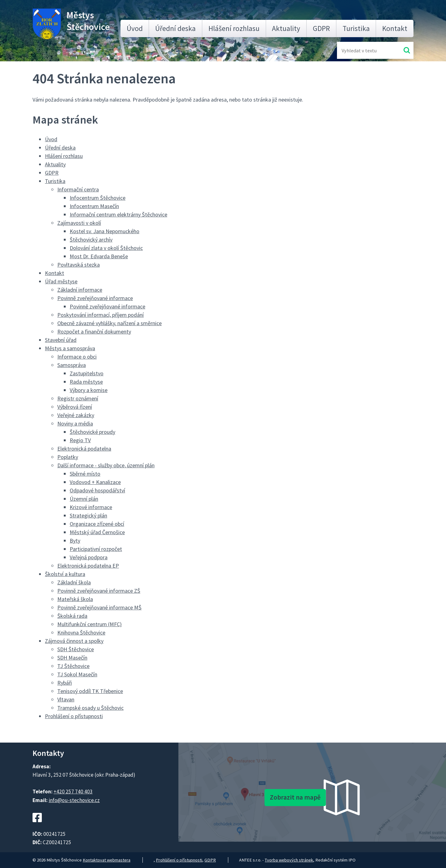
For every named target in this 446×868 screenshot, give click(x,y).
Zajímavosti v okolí (79, 223)
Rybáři (65, 683)
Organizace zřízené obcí (97, 524)
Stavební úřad (61, 340)
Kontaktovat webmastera (107, 860)
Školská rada (72, 616)
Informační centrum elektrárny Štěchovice (118, 214)
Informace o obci (77, 357)
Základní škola (74, 582)
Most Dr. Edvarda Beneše (99, 256)
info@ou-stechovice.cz (74, 800)
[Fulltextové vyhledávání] (362, 50)
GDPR (321, 28)
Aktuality (286, 28)
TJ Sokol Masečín (77, 674)
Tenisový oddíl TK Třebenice (90, 691)
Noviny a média (75, 423)
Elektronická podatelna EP (88, 566)
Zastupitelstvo (87, 373)
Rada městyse (86, 382)
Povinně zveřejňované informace (95, 298)
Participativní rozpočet (96, 549)
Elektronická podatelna (84, 449)
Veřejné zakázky (76, 415)
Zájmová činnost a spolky (74, 641)
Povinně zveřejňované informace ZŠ (99, 591)
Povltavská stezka (79, 265)
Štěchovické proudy (92, 432)
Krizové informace (91, 507)
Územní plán (84, 499)
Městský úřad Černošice (97, 532)
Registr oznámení (78, 398)
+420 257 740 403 (73, 792)
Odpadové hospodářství (97, 490)
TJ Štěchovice (73, 666)
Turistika (356, 28)
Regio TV (80, 440)
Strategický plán (88, 515)
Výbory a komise (89, 390)
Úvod (135, 28)
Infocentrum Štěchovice (98, 198)
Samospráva (72, 365)
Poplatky (68, 457)
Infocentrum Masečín (94, 206)
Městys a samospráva (70, 348)
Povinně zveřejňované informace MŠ (99, 607)
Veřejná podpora (89, 557)
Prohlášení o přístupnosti (74, 716)
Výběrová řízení (75, 407)
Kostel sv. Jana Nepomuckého (105, 231)
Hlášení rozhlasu (234, 28)
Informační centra (78, 189)
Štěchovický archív (91, 240)
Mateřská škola (75, 599)
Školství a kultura (65, 574)
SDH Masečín (72, 658)
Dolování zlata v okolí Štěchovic (106, 248)
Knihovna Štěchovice (81, 632)
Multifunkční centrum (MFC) (90, 624)
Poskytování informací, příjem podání (101, 315)
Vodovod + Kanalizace (95, 482)
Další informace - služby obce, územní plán (106, 465)
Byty (75, 541)
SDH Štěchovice (76, 649)
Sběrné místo (85, 474)
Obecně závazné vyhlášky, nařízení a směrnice (109, 323)
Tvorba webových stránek (289, 860)
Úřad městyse (61, 281)
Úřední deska (175, 28)
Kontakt (395, 28)
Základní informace (80, 290)
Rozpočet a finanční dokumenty (94, 331)
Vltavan (66, 699)
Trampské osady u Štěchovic (90, 708)
